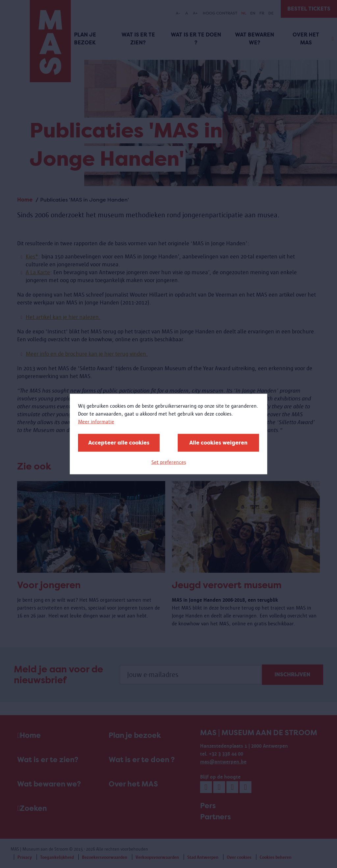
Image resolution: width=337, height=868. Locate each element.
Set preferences (169, 462)
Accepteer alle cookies (119, 443)
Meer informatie (96, 422)
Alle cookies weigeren (218, 443)
